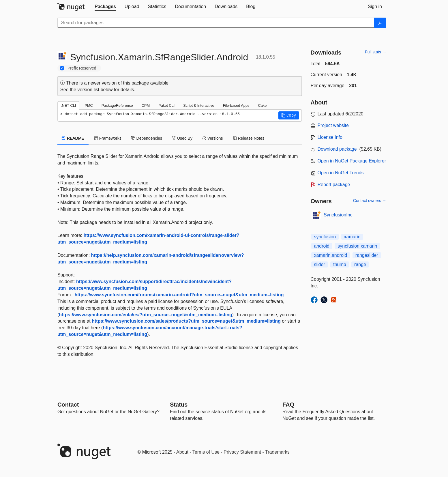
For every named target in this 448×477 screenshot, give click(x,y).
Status (179, 405)
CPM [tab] (146, 105)
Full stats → (376, 52)
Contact (68, 405)
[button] (289, 115)
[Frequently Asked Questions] (288, 405)
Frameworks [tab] (108, 138)
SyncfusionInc (338, 215)
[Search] (380, 23)
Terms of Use (206, 452)
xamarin (352, 237)
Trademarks (277, 452)
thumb (340, 264)
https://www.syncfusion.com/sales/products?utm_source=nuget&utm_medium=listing (186, 321)
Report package (334, 185)
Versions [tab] (213, 138)
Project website (333, 125)
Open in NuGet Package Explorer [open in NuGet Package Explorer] (352, 161)
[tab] (105, 7)
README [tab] (73, 138)
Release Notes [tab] (249, 138)
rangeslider (367, 255)
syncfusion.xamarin (357, 246)
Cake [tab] (262, 105)
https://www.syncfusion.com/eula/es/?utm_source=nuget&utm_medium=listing (145, 315)
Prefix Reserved (82, 68)
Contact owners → (370, 201)
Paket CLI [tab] (166, 105)
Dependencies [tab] (147, 138)
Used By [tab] (182, 138)
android (322, 246)
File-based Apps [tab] (236, 105)
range (360, 264)
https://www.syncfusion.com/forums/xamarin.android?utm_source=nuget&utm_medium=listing (179, 295)
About (182, 452)
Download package (337, 149)
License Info (330, 137)
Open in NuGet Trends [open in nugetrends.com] (341, 173)
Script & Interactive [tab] (199, 105)
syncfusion (325, 237)
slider (320, 264)
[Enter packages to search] (216, 23)
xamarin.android (331, 255)
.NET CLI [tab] (68, 105)
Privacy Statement (242, 452)
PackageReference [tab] (117, 105)
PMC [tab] (89, 105)
